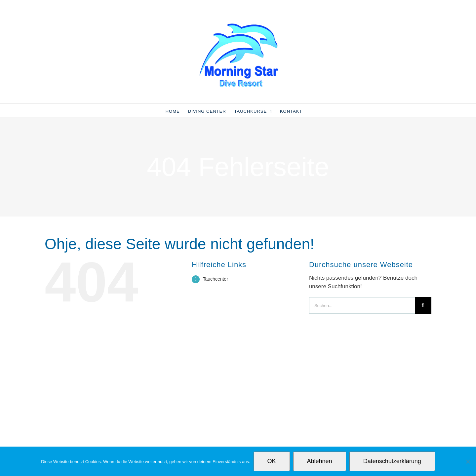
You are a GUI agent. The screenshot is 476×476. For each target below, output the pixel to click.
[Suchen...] (362, 305)
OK (272, 461)
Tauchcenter (216, 279)
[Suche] (423, 305)
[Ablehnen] (468, 461)
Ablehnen (320, 461)
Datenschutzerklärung (392, 461)
